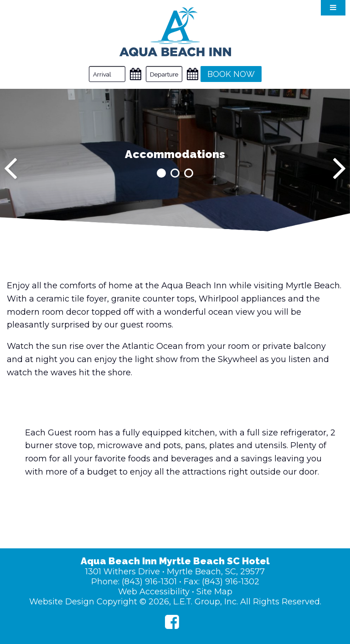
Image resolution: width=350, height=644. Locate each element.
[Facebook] (172, 622)
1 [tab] (161, 173)
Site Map (214, 592)
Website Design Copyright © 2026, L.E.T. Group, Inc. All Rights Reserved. (175, 602)
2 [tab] (175, 173)
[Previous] (11, 169)
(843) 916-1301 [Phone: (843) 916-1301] (149, 582)
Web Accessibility (154, 592)
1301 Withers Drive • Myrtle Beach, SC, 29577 (175, 572)
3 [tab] (189, 173)
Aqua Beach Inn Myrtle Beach (175, 32)
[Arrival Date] (107, 74)
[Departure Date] (164, 74)
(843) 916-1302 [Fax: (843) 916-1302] (231, 582)
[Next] (339, 169)
